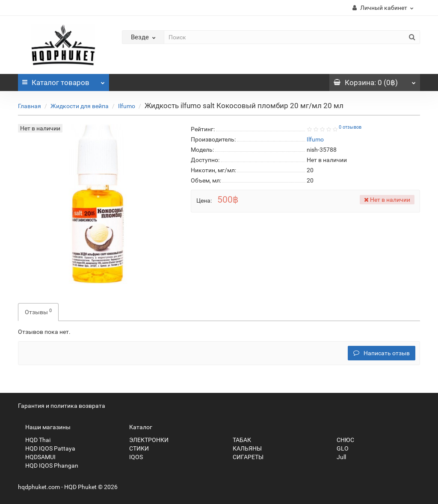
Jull (338, 457)
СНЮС (342, 440)
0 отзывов (350, 127)
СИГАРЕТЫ (244, 457)
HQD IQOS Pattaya (47, 448)
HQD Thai (34, 440)
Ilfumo (127, 106)
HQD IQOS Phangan (48, 466)
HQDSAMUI (37, 457)
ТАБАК (238, 440)
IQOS (132, 457)
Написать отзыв (382, 353)
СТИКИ (135, 448)
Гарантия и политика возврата (62, 406)
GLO (339, 448)
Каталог (64, 80)
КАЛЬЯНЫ (244, 448)
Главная (30, 106)
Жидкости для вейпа (80, 106)
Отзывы (38, 312)
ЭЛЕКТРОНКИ (145, 440)
